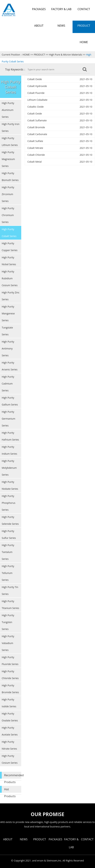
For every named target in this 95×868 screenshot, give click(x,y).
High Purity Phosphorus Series (9, 503)
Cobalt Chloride (36, 155)
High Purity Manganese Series (8, 313)
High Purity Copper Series (10, 247)
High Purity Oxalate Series (10, 717)
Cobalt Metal (35, 162)
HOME (26, 55)
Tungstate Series (7, 331)
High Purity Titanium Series (10, 605)
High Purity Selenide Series (10, 520)
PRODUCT (39, 55)
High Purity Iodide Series (9, 703)
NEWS (24, 839)
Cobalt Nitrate (35, 148)
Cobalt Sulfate (35, 141)
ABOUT (8, 839)
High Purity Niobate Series (10, 485)
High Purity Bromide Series (10, 689)
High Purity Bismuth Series (10, 177)
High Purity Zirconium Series (8, 194)
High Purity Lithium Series (10, 142)
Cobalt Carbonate (37, 134)
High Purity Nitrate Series (9, 745)
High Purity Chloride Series (10, 675)
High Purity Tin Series (10, 590)
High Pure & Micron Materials (66, 55)
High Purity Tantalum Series (8, 552)
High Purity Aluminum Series (8, 110)
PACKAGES (55, 839)
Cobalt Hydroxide (37, 86)
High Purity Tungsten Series (8, 622)
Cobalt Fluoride (36, 93)
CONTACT (87, 839)
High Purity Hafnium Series (10, 436)
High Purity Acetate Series (10, 731)
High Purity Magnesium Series (8, 159)
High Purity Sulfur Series (9, 534)
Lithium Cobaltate (37, 100)
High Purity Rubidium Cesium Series (10, 278)
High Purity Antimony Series (8, 348)
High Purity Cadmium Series (8, 384)
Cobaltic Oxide (36, 107)
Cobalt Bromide (36, 127)
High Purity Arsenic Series (10, 366)
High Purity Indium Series (9, 450)
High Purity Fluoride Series (10, 661)
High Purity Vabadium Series (8, 643)
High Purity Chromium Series (8, 215)
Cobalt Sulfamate (37, 120)
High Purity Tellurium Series (8, 573)
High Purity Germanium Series (8, 419)
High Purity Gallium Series (10, 401)
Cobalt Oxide (35, 79)
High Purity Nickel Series (9, 261)
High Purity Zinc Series (11, 296)
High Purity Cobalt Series (9, 233)
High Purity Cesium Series (10, 759)
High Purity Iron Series (11, 127)
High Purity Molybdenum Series (9, 468)
